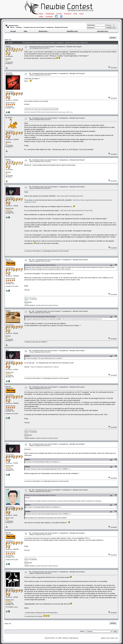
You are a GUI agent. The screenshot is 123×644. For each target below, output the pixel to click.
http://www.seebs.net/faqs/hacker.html (70, 196)
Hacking (19, 27)
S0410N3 (9, 73)
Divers (12, 27)
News (41, 14)
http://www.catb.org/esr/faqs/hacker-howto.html (76, 210)
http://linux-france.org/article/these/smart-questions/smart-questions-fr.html (82, 319)
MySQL (103, 638)
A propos (49, 16)
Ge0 (7, 186)
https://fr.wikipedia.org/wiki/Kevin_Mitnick (45, 367)
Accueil (13, 31)
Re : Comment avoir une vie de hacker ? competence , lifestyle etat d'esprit (57, 73)
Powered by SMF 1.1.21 (51, 638)
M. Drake (9, 118)
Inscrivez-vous (103, 31)
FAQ (75, 14)
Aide (25, 31)
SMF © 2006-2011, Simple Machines (68, 638)
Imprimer (113, 38)
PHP (108, 638)
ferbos (8, 571)
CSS (117, 638)
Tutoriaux (68, 14)
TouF (8, 490)
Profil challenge (10, 48)
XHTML (112, 638)
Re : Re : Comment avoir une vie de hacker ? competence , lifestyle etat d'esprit (58, 260)
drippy (8, 46)
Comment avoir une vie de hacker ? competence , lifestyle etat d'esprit (46, 27)
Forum (59, 14)
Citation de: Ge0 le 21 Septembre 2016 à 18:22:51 (40, 495)
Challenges (50, 14)
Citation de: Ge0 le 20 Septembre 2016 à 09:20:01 (40, 265)
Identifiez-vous (72, 31)
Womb (8, 311)
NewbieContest (13, 26)
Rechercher (44, 31)
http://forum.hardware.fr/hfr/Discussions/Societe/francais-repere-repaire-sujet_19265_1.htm (49, 112)
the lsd (8, 259)
